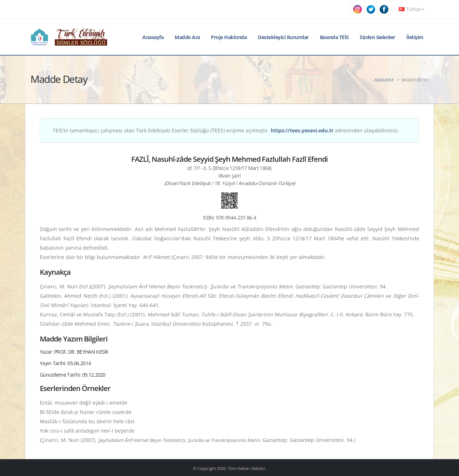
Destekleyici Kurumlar (283, 37)
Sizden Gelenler (377, 37)
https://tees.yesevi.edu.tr (302, 130)
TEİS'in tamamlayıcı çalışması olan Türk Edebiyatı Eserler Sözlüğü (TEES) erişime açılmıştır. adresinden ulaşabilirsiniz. (226, 130)
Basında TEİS (334, 37)
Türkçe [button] (411, 9)
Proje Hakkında (229, 37)
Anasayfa (153, 37)
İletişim (415, 37)
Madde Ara (187, 37)
